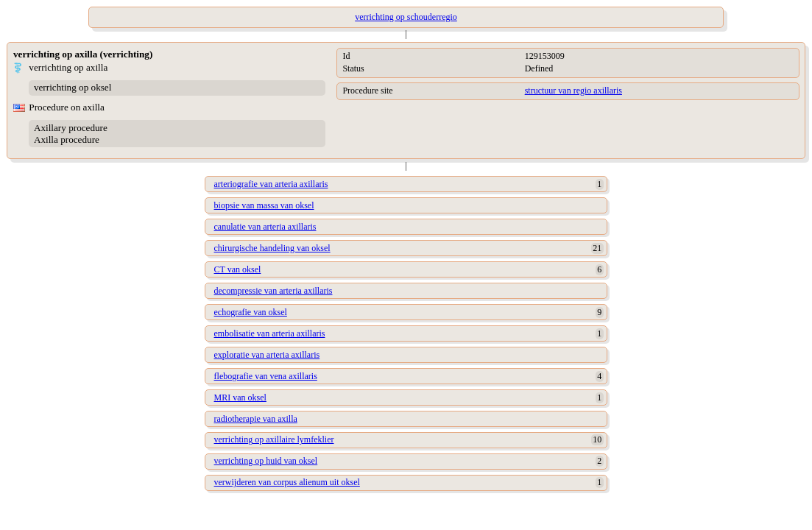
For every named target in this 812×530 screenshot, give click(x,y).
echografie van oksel (251, 312)
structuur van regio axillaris (573, 91)
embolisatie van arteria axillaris (270, 333)
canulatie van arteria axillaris (265, 227)
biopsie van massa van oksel (264, 205)
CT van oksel (238, 269)
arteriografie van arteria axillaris (271, 184)
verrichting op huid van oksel (266, 461)
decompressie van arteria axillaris (273, 291)
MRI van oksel (240, 397)
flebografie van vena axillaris (266, 376)
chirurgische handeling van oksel (272, 248)
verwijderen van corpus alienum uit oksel (287, 482)
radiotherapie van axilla (256, 419)
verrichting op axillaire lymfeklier (274, 439)
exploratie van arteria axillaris (267, 355)
